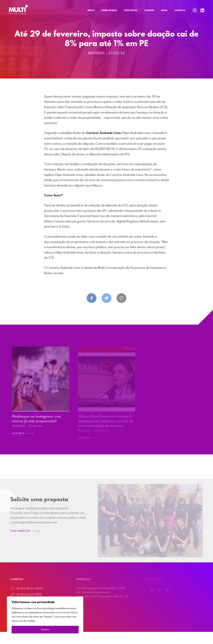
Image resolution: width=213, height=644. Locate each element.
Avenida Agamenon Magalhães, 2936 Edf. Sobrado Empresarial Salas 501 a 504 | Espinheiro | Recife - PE (102, 592)
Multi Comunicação (18, 10)
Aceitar (45, 630)
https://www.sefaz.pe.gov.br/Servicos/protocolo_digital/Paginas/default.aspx (101, 222)
